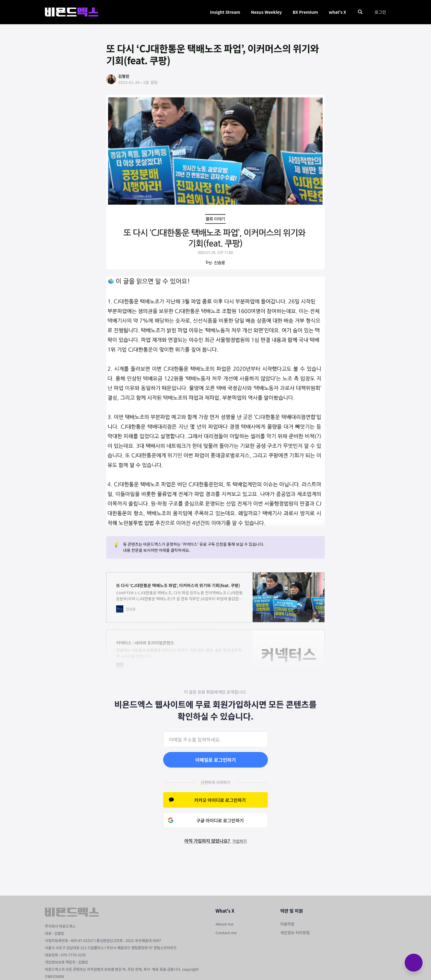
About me (224, 924)
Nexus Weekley (266, 12)
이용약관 (287, 924)
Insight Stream (225, 12)
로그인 (380, 12)
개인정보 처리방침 (295, 933)
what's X (337, 12)
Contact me (226, 933)
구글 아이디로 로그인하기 (220, 820)
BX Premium (305, 12)
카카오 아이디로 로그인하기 (220, 800)
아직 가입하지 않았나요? (215, 841)
